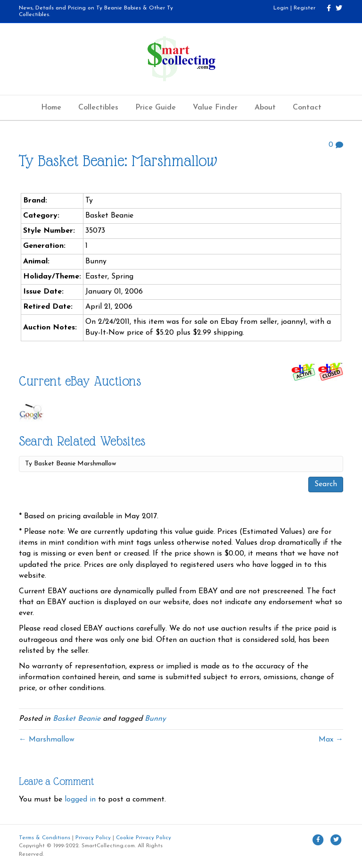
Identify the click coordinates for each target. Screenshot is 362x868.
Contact (307, 108)
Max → (331, 740)
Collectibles (98, 108)
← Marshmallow (47, 740)
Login (281, 8)
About (265, 108)
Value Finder (215, 108)
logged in (80, 800)
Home (51, 108)
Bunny (155, 719)
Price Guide (156, 108)
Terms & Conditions (45, 838)
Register (304, 8)
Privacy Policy (93, 838)
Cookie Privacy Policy (144, 838)
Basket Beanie (77, 719)
